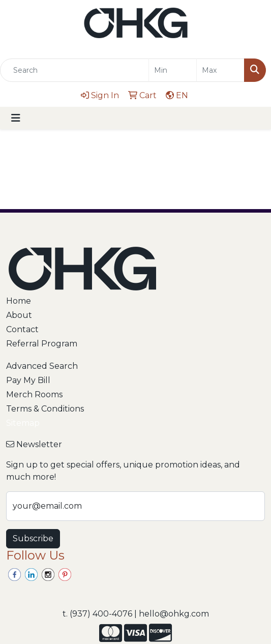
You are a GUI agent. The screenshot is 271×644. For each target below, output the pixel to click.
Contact (22, 329)
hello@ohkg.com (174, 614)
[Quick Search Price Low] (173, 70)
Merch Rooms (34, 394)
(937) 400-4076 (101, 614)
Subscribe (33, 538)
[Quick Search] (74, 70)
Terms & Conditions (45, 409)
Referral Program (42, 344)
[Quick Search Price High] (220, 70)
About (19, 315)
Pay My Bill (28, 380)
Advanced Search (42, 366)
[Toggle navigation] (16, 118)
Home (19, 301)
